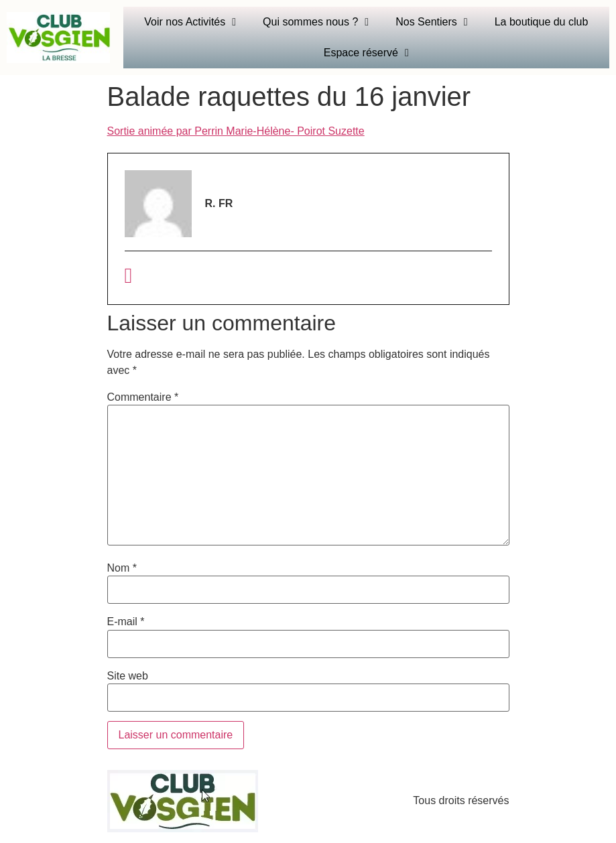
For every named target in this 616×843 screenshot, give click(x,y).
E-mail (126, 622)
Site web (128, 676)
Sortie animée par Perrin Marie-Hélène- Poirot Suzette (236, 131)
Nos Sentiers (431, 22)
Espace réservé (366, 53)
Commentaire (143, 397)
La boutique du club (542, 22)
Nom (122, 568)
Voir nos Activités (190, 22)
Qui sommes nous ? (316, 22)
